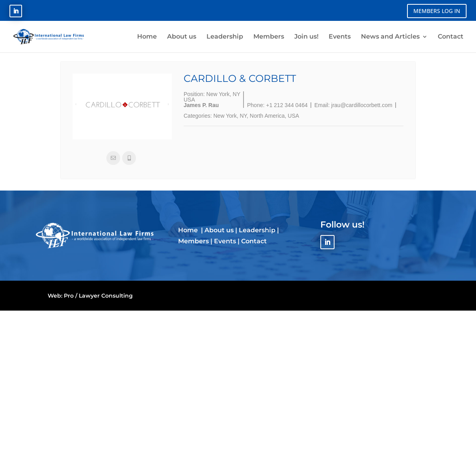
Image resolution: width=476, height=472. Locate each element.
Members (193, 241)
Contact (254, 241)
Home (189, 230)
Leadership (257, 230)
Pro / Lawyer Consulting (98, 296)
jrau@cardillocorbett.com (362, 105)
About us (219, 230)
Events (225, 241)
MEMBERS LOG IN (437, 11)
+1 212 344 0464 (287, 105)
